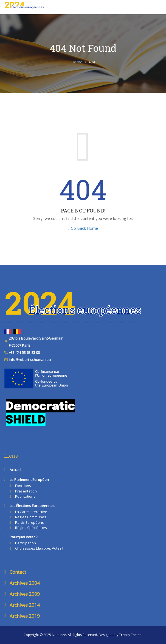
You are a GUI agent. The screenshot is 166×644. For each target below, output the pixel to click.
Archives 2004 (25, 583)
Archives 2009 (25, 594)
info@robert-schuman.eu (29, 360)
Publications (25, 496)
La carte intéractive (31, 512)
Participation (26, 543)
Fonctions (23, 486)
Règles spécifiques (31, 528)
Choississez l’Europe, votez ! (39, 548)
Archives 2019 (25, 616)
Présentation (26, 491)
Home (77, 62)
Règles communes (31, 517)
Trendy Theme (130, 635)
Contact (18, 572)
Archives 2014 (25, 605)
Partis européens (29, 522)
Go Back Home (83, 228)
